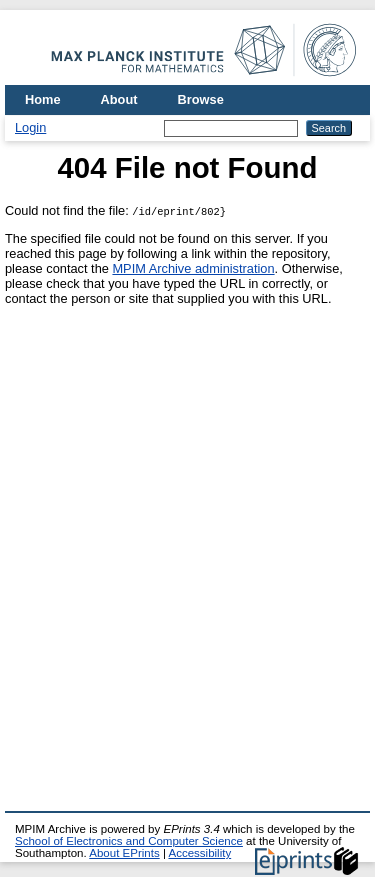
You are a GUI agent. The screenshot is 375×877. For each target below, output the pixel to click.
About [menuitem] (119, 99)
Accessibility (199, 853)
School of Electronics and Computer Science (129, 841)
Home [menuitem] (43, 99)
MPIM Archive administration (193, 268)
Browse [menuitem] (201, 99)
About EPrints (124, 853)
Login (30, 127)
